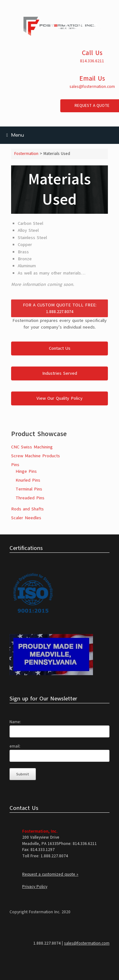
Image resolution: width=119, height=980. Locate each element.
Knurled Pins (28, 480)
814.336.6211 (92, 61)
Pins (15, 465)
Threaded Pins (30, 498)
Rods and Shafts (27, 509)
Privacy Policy (35, 887)
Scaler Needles (26, 518)
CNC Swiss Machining (32, 447)
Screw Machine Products (36, 456)
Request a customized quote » (50, 874)
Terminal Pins (29, 489)
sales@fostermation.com (92, 87)
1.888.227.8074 (47, 943)
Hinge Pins (26, 471)
